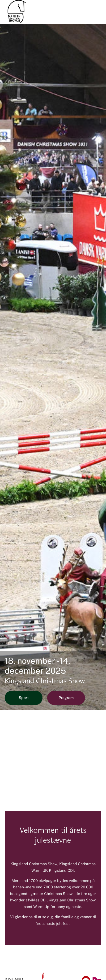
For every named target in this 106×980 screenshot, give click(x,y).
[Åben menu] (92, 12)
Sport (24, 698)
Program (66, 698)
